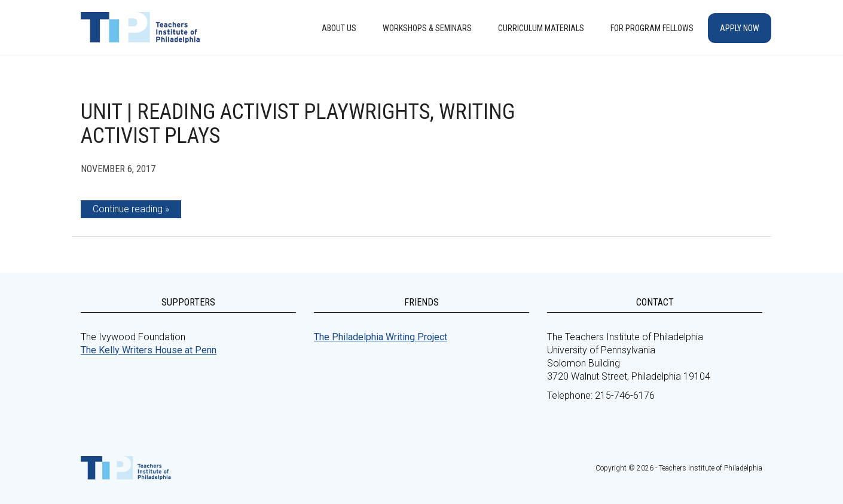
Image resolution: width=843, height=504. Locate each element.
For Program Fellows (652, 28)
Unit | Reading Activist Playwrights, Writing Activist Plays (298, 124)
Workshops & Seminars (427, 28)
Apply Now (740, 28)
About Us (339, 28)
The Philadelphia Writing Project (381, 337)
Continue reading (128, 209)
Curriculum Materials (541, 28)
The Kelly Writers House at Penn (149, 350)
